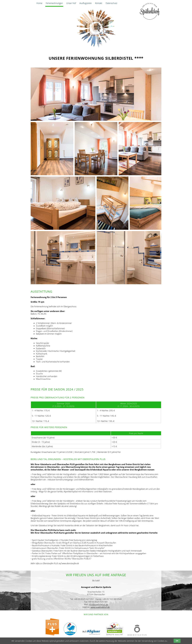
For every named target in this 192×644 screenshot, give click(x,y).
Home (39, 3)
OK (177, 641)
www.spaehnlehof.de (100, 607)
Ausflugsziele (86, 3)
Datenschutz (111, 3)
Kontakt (99, 3)
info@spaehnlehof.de (98, 604)
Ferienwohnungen (54, 3)
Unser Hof (71, 3)
